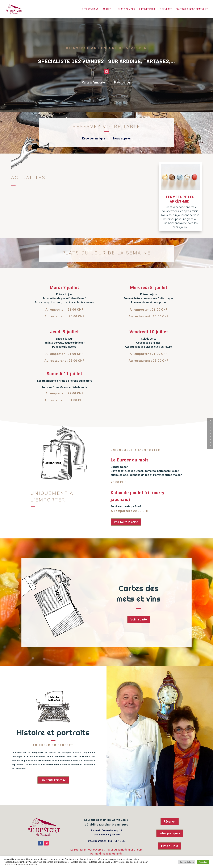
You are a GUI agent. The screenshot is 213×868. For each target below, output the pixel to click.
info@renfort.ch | (98, 841)
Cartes (107, 9)
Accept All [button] (203, 862)
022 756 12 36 (116, 841)
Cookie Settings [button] (187, 862)
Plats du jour (127, 9)
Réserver (170, 822)
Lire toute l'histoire (53, 780)
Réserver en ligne (94, 138)
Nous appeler (122, 138)
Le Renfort (165, 9)
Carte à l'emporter (94, 82)
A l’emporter (147, 9)
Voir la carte (139, 619)
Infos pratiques (170, 833)
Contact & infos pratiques (192, 9)
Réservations (90, 9)
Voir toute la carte (126, 522)
